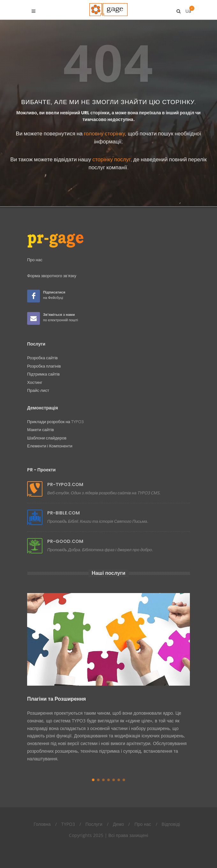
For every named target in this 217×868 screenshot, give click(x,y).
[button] (93, 780)
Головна (42, 824)
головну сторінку (105, 133)
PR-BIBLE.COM (64, 513)
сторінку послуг (112, 159)
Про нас (143, 824)
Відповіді (171, 824)
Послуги (94, 824)
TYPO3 (68, 824)
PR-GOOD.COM (65, 541)
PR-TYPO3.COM (65, 484)
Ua (188, 9)
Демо (119, 824)
